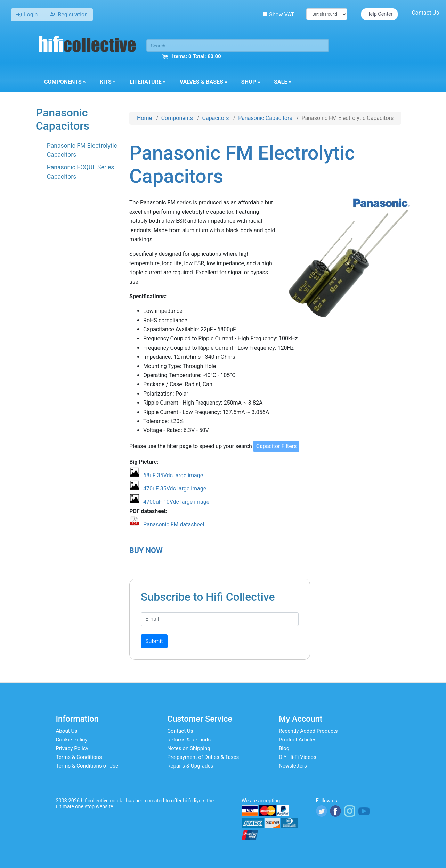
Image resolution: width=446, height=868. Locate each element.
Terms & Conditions (79, 757)
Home (144, 118)
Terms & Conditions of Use (87, 766)
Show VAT (278, 14)
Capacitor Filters (277, 446)
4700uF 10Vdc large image (176, 502)
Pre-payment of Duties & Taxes (203, 757)
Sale (283, 82)
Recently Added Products (308, 731)
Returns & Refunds (189, 740)
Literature (148, 82)
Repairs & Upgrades (190, 766)
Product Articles (298, 740)
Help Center (379, 14)
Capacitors (216, 118)
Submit (154, 641)
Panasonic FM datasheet (174, 524)
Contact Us (425, 13)
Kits (108, 82)
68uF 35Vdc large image (173, 475)
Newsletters (293, 766)
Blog (284, 748)
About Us (66, 731)
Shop (251, 82)
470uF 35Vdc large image (175, 489)
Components (65, 82)
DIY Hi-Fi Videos (298, 757)
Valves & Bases (204, 82)
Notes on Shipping (189, 748)
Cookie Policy (71, 740)
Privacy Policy (72, 748)
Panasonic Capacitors (265, 118)
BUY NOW (146, 550)
